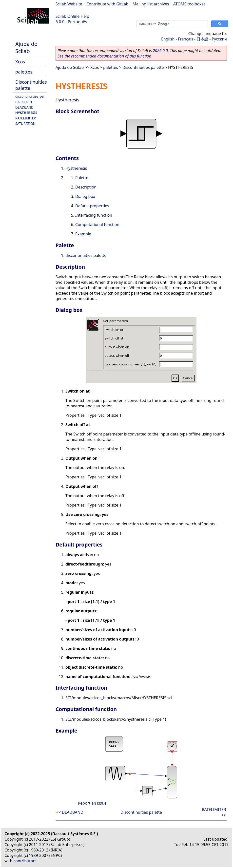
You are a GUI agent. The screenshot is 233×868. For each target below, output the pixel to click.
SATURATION (25, 123)
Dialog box (85, 196)
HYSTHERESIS (26, 113)
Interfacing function (94, 215)
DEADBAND (24, 107)
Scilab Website (69, 4)
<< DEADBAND (70, 812)
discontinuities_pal (30, 96)
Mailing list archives (151, 4)
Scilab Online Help (72, 16)
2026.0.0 (160, 51)
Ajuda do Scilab (26, 47)
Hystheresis (76, 168)
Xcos (20, 62)
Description (86, 187)
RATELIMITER (26, 118)
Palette (82, 178)
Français (186, 39)
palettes (24, 72)
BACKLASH (24, 102)
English (168, 39)
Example (83, 234)
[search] (172, 24)
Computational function (97, 225)
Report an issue (92, 803)
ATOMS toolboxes (189, 4)
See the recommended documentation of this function (104, 56)
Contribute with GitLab (107, 4)
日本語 (202, 39)
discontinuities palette (86, 255)
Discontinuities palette (143, 67)
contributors (25, 861)
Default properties (92, 206)
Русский (219, 39)
